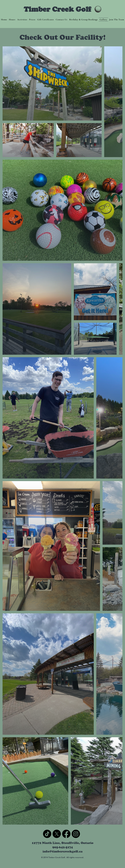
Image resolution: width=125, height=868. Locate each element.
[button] (22, 19)
